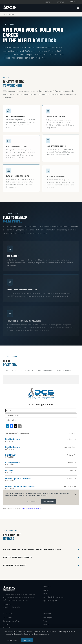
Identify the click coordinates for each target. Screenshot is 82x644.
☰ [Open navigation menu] (78, 8)
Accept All (27, 640)
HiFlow (46, 594)
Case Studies (7, 628)
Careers (47, 2)
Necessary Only (12, 640)
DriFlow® (46, 590)
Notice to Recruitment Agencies (17, 557)
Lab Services (7, 618)
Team (45, 621)
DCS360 (6, 625)
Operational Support (50, 601)
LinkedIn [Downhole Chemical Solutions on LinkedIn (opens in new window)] (73, 2)
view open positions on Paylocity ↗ (32, 509)
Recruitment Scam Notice (14, 565)
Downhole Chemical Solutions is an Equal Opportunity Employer (32, 549)
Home (5, 14)
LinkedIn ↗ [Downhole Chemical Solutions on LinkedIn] (6, 607)
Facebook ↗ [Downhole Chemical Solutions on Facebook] (17, 607)
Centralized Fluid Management (53, 597)
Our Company (48, 618)
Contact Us (60, 2)
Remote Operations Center (12, 621)
